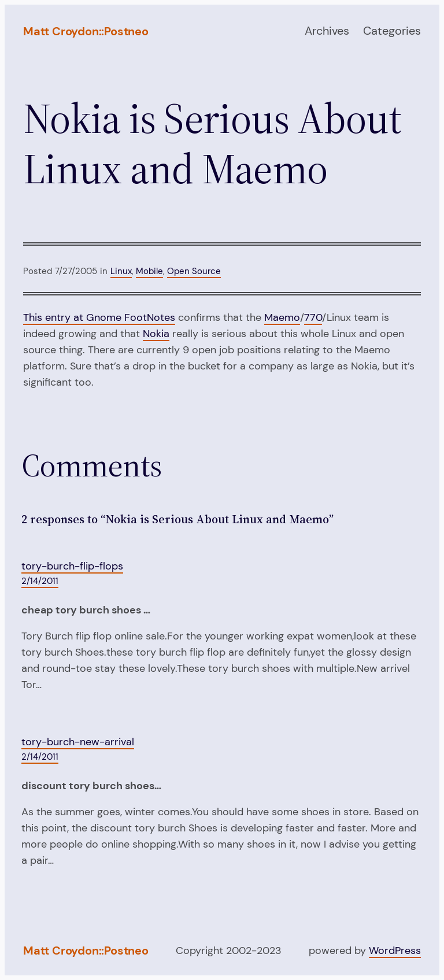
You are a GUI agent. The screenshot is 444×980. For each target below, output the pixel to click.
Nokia (156, 334)
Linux (121, 271)
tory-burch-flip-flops (72, 566)
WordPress (395, 951)
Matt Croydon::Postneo (86, 31)
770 (313, 317)
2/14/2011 (40, 581)
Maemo (282, 317)
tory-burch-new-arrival (78, 742)
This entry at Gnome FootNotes (99, 317)
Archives (327, 31)
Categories (392, 31)
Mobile (149, 271)
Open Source (194, 271)
